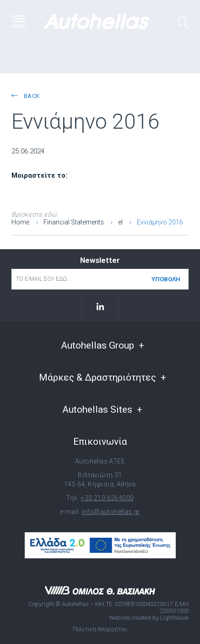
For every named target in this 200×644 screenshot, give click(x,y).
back (25, 96)
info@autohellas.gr (111, 512)
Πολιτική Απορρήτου (100, 629)
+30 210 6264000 (107, 498)
